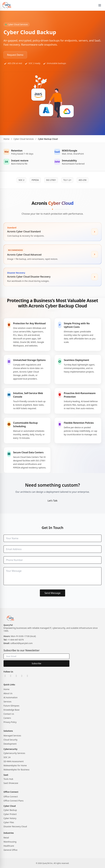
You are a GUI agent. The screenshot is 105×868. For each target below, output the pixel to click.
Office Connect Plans (14, 801)
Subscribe (36, 663)
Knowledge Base (11, 710)
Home (6, 141)
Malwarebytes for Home (15, 765)
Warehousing (10, 842)
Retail (6, 838)
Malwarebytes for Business (16, 770)
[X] (11, 676)
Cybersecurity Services (14, 753)
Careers (7, 718)
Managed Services (12, 736)
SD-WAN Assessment (14, 761)
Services (7, 702)
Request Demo (15, 55)
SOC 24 (7, 757)
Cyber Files (9, 822)
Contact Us (9, 714)
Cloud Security (10, 740)
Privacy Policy (10, 722)
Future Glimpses (11, 706)
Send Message (52, 593)
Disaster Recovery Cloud (15, 826)
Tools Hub (8, 779)
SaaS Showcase (11, 783)
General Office (10, 850)
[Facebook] (22, 676)
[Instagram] (16, 676)
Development (10, 744)
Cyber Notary (10, 818)
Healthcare (9, 846)
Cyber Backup (10, 810)
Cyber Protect (10, 814)
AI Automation (11, 697)
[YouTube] (27, 676)
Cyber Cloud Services (24, 141)
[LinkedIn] (5, 676)
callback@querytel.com (21, 643)
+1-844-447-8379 (16, 640)
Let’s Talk (53, 501)
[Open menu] (100, 5)
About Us (8, 693)
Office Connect (11, 797)
